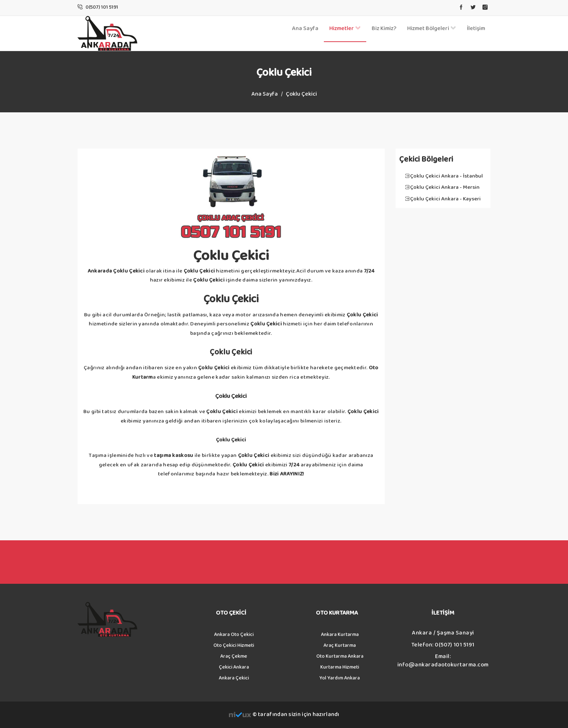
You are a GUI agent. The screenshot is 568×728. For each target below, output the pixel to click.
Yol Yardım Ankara (340, 678)
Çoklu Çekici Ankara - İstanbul (446, 176)
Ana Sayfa (305, 28)
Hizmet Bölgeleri (432, 28)
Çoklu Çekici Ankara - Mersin (445, 187)
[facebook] (461, 8)
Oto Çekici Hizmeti (234, 645)
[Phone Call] (102, 7)
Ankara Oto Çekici (234, 635)
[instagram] (485, 8)
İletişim (476, 28)
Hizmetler (345, 28)
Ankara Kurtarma (340, 635)
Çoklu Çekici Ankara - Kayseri (445, 199)
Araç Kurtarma (340, 645)
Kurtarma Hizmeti (340, 667)
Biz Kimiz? (384, 28)
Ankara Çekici (234, 678)
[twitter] (473, 8)
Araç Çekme (234, 656)
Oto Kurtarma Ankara (340, 656)
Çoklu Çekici (301, 94)
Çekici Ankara (234, 667)
